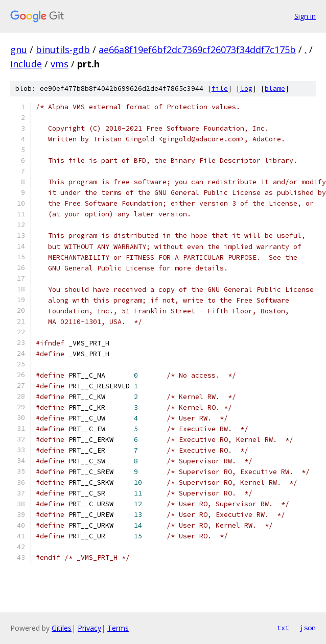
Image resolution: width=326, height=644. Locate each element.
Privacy (89, 628)
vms (60, 64)
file (220, 89)
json (308, 628)
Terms (118, 628)
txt (283, 628)
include (26, 64)
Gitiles (62, 628)
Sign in (305, 16)
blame (275, 89)
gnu (19, 49)
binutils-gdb (63, 49)
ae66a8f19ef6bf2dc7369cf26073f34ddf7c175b (197, 49)
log (246, 89)
